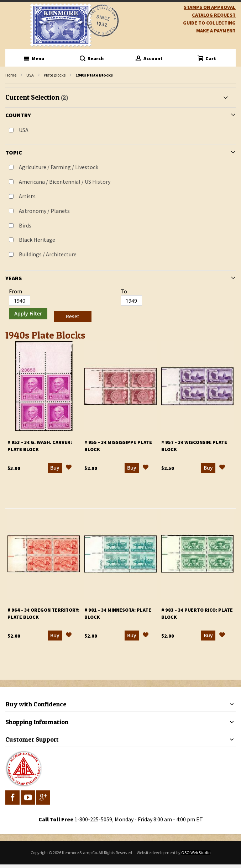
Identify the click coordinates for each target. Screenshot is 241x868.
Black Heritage (37, 240)
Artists (27, 196)
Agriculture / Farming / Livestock (59, 167)
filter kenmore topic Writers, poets (9, 84)
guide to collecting (209, 23)
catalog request (214, 15)
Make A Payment (216, 31)
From (15, 291)
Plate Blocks (55, 75)
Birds (25, 225)
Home (11, 75)
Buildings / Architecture (48, 254)
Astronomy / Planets (44, 211)
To (124, 291)
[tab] (120, 206)
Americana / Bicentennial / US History (65, 182)
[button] (69, 468)
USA (30, 75)
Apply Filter (28, 313)
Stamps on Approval (210, 7)
